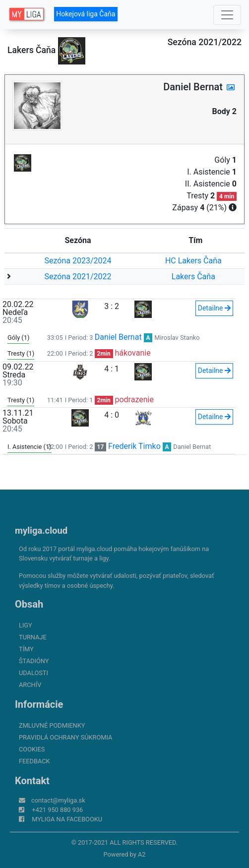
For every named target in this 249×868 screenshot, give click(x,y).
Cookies (32, 749)
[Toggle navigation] (227, 15)
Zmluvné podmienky (52, 725)
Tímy (26, 649)
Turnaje (33, 637)
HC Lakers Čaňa (193, 261)
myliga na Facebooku (67, 819)
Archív (30, 685)
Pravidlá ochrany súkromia (65, 737)
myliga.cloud (41, 530)
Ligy (26, 625)
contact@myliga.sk (58, 800)
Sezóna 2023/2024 (78, 261)
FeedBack (34, 761)
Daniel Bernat (118, 337)
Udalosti (33, 673)
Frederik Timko (134, 446)
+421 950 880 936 (57, 810)
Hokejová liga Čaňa (86, 14)
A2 (142, 854)
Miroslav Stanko (177, 338)
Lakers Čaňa (193, 277)
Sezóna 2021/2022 (78, 277)
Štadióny (34, 661)
